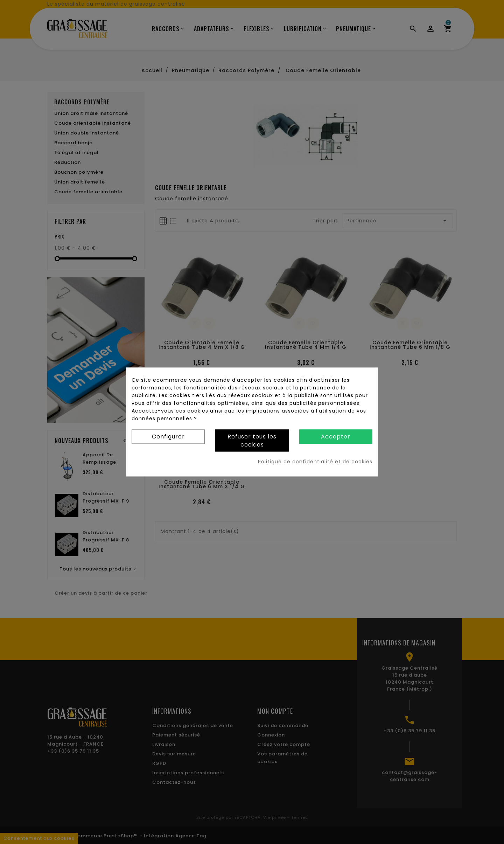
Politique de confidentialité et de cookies (315, 462)
